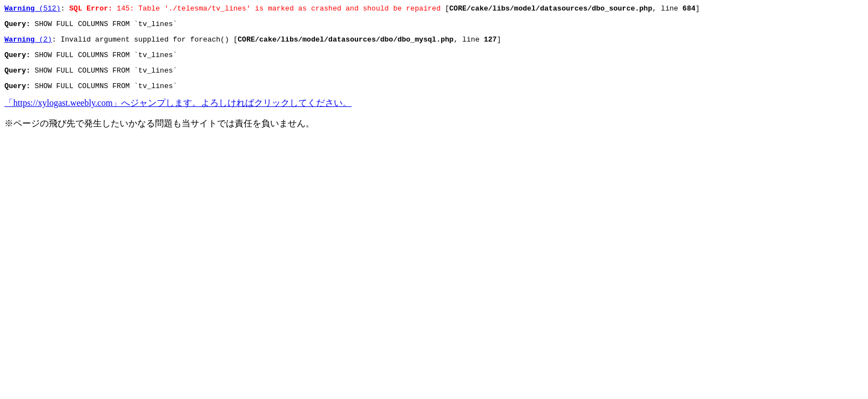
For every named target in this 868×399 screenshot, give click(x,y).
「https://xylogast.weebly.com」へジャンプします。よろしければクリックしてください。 (178, 113)
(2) (28, 44)
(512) (32, 9)
